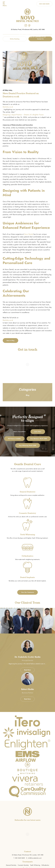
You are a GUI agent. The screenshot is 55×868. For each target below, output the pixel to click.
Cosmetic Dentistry (23, 865)
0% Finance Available (14, 439)
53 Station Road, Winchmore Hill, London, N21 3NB (28, 855)
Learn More (38, 432)
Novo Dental (28, 234)
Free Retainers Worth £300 (39, 439)
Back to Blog (10, 341)
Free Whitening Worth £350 (28, 445)
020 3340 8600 (44, 4)
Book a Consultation (20, 432)
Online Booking (15, 39)
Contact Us (40, 39)
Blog (27, 34)
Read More (27, 670)
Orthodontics (45, 865)
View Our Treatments (27, 592)
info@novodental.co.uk (35, 858)
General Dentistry (11, 865)
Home (21, 34)
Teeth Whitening (35, 865)
